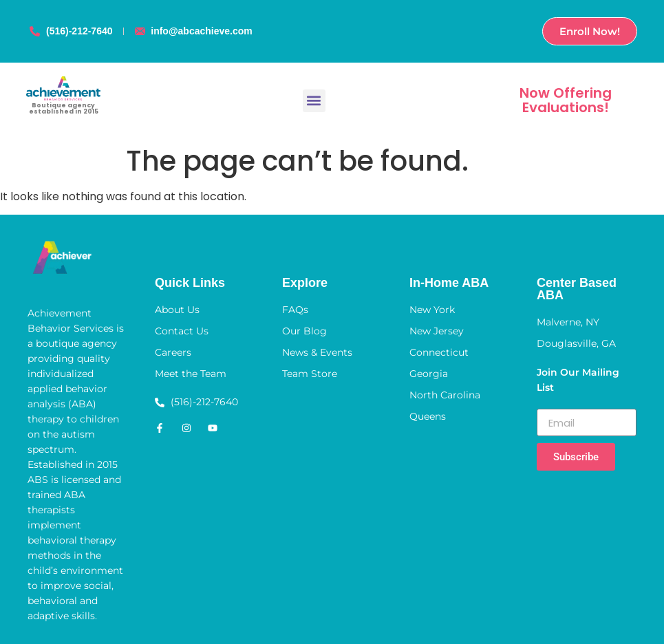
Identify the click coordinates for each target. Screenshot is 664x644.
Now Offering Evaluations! (566, 100)
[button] (314, 101)
